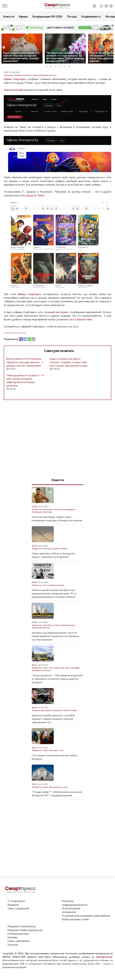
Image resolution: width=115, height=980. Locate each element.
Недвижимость (91, 16)
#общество (37, 532)
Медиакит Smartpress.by (22, 943)
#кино (36, 98)
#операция (37, 535)
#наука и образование (42, 733)
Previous (4, 47)
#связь (46, 773)
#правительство (68, 648)
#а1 (62, 773)
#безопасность (56, 810)
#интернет (55, 773)
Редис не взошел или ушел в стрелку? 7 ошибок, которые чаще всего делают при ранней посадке (69, 385)
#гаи (51, 691)
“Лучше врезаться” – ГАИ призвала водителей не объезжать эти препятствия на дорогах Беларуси (57, 702)
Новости (9, 16)
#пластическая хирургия (64, 532)
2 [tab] (52, 66)
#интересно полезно (41, 693)
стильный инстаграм (56, 335)
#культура (9, 98)
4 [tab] (61, 66)
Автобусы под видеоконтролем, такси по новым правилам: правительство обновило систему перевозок (55, 659)
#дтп (68, 691)
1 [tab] (48, 66)
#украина (56, 571)
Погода (72, 16)
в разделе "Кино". (35, 218)
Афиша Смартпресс (15, 102)
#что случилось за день (54, 608)
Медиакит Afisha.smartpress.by (25, 947)
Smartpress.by (104, 974)
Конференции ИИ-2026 (47, 16)
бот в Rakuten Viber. (81, 342)
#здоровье (48, 532)
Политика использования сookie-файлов (86, 932)
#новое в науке (70, 733)
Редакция (13, 922)
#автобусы (48, 648)
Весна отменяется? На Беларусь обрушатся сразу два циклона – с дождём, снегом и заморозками (25, 385)
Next (111, 47)
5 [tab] (66, 66)
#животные (60, 691)
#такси (57, 648)
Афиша (23, 16)
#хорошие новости (48, 98)
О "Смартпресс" (17, 918)
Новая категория (14, 113)
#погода (47, 571)
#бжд (45, 810)
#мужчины (47, 535)
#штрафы (75, 691)
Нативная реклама (18, 950)
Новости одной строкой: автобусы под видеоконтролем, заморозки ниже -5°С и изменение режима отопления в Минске (54, 616)
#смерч (64, 571)
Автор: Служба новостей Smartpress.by (21, 92)
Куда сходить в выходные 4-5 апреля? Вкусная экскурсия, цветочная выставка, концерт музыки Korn (21, 57)
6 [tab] (70, 66)
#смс (65, 810)
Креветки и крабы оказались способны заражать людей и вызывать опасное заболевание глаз (53, 742)
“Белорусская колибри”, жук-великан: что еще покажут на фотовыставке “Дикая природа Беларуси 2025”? (65, 57)
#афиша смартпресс (23, 98)
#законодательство (41, 651)
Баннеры (13, 954)
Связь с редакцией (18, 925)
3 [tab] (57, 66)
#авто (46, 691)
